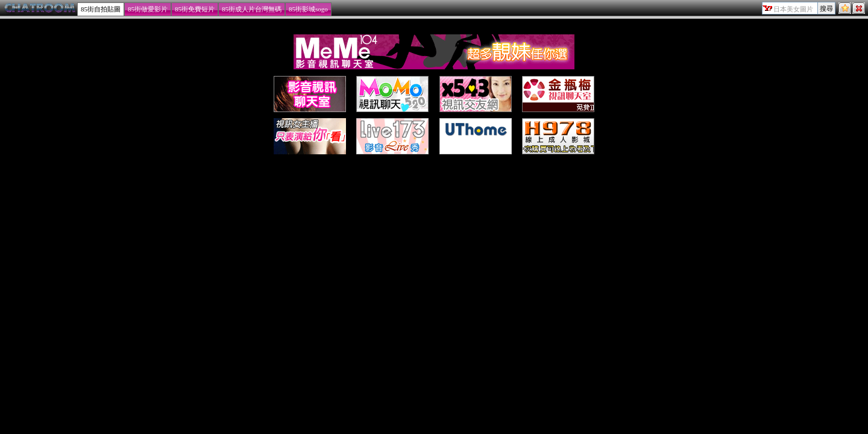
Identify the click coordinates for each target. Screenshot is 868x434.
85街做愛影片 (148, 9)
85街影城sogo (308, 9)
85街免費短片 (195, 9)
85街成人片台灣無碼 (252, 9)
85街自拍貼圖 (101, 9)
